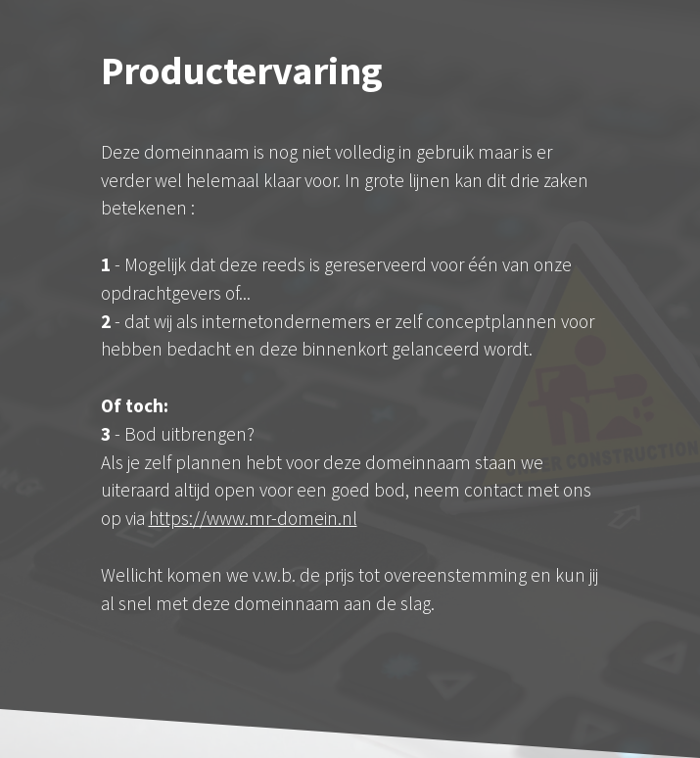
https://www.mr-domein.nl (253, 518)
